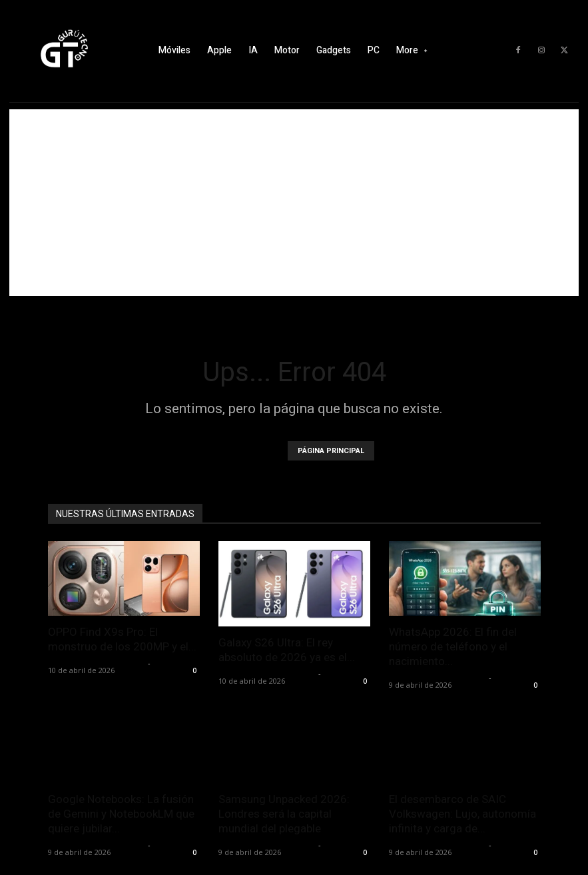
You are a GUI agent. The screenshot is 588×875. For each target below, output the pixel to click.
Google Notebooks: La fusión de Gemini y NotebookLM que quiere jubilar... (121, 814)
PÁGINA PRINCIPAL (331, 451)
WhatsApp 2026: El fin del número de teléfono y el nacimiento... (453, 646)
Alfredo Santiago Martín (96, 663)
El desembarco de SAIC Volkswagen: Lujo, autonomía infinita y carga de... (462, 814)
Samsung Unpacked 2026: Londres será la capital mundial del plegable (284, 814)
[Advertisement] (294, 203)
